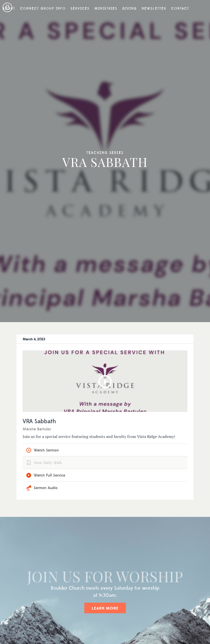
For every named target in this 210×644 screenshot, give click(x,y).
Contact (180, 9)
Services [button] (80, 9)
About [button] (9, 9)
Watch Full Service (49, 475)
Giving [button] (129, 9)
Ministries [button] (106, 9)
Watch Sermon (46, 450)
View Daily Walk (48, 463)
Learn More (105, 608)
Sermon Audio (46, 488)
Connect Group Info (43, 9)
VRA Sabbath (39, 422)
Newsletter (154, 9)
